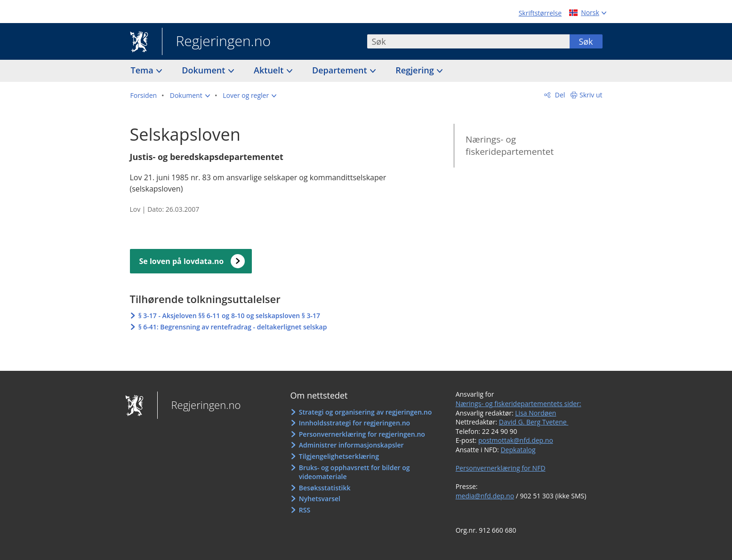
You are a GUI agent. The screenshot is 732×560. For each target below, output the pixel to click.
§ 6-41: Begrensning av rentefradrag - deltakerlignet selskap (233, 327)
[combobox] (468, 41)
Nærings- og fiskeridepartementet (510, 146)
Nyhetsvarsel (320, 499)
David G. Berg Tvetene (534, 422)
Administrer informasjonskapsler (351, 445)
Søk (586, 41)
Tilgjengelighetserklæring (339, 456)
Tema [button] (143, 70)
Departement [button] (341, 70)
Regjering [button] (416, 70)
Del (559, 95)
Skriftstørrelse (540, 13)
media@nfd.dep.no (485, 496)
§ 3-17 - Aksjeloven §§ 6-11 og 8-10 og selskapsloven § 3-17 (229, 316)
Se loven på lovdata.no (182, 261)
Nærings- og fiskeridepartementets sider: (519, 404)
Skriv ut (591, 95)
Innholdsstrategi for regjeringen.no (354, 423)
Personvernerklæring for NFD (501, 468)
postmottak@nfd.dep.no (516, 440)
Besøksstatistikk (325, 488)
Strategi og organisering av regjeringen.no (366, 412)
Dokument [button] (205, 70)
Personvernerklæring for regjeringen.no (362, 434)
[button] (190, 96)
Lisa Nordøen (535, 413)
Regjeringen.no (217, 42)
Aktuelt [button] (270, 70)
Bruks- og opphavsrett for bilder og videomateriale (354, 472)
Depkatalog (518, 450)
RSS (305, 510)
